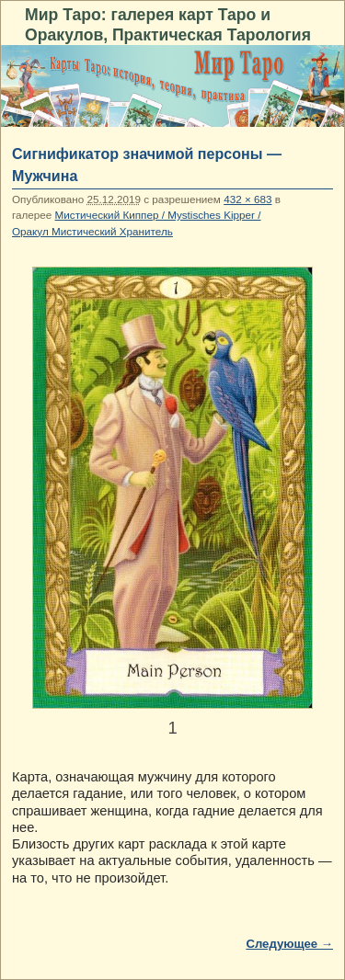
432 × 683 (247, 199)
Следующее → (289, 944)
